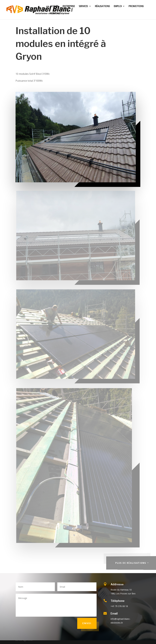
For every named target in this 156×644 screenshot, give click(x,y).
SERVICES (83, 6)
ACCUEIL (54, 6)
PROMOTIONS (136, 6)
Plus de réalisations (136, 563)
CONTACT (56, 14)
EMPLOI (118, 6)
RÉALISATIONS (102, 6)
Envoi (87, 623)
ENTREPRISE (69, 6)
